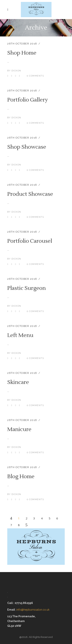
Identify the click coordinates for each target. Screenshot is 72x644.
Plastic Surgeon (27, 288)
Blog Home (21, 476)
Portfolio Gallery (28, 100)
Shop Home (22, 53)
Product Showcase (30, 194)
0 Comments (35, 76)
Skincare (18, 382)
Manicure (19, 429)
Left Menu (20, 335)
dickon (16, 71)
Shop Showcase (27, 147)
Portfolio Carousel (30, 241)
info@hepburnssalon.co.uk (33, 610)
